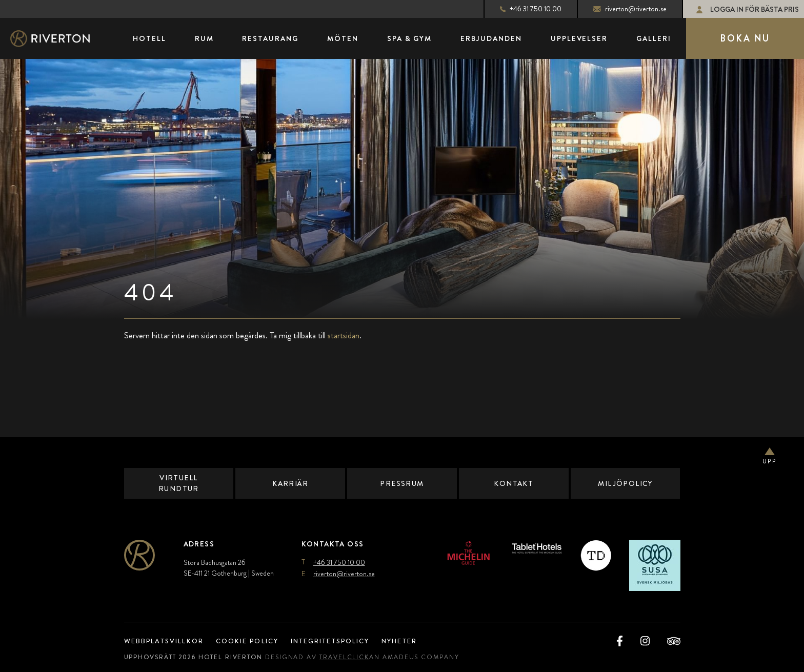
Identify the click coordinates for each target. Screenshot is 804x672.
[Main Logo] (59, 39)
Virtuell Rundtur (179, 483)
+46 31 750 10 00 (522, 9)
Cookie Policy (255, 641)
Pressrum (402, 483)
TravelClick (353, 657)
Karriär (290, 483)
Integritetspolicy (343, 641)
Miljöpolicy (626, 483)
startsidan (344, 335)
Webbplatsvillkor (167, 641)
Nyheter (419, 641)
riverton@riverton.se (621, 9)
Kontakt (514, 483)
